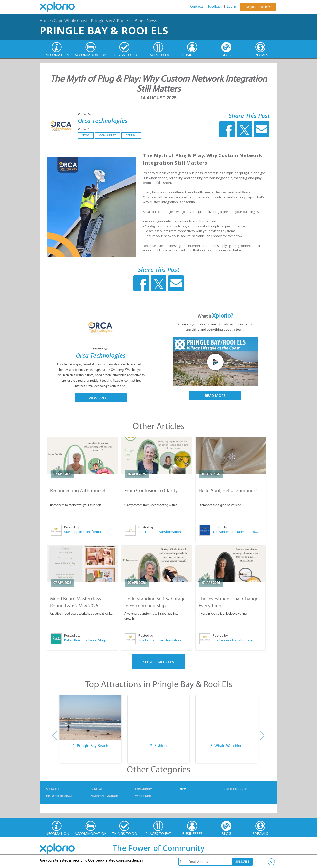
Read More (215, 395)
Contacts (197, 7)
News (152, 21)
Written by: (101, 349)
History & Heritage (59, 796)
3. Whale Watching (227, 746)
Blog (139, 21)
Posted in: (84, 129)
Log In (231, 7)
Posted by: (85, 114)
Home (45, 21)
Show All (53, 789)
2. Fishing (158, 746)
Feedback (215, 7)
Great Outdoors (236, 789)
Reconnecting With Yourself (78, 490)
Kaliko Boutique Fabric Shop (85, 640)
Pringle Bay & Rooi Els (111, 21)
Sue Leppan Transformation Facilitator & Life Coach (87, 532)
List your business (258, 7)
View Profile (101, 398)
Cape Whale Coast (71, 21)
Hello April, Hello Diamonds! (228, 490)
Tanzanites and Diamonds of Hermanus (236, 532)
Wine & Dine (143, 796)
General (131, 135)
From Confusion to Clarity (151, 490)
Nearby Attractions (105, 796)
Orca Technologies (103, 120)
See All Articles (158, 662)
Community (107, 135)
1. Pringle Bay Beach (90, 746)
